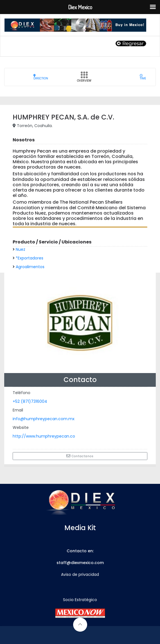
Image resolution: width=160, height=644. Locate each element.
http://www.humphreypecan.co (44, 436)
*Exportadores (30, 258)
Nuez (21, 249)
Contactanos (80, 456)
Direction (41, 77)
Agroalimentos (30, 267)
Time (143, 77)
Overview (84, 79)
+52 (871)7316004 (30, 401)
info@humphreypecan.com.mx (44, 419)
